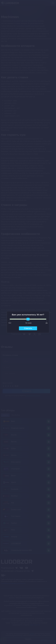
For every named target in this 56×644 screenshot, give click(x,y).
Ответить (28, 328)
